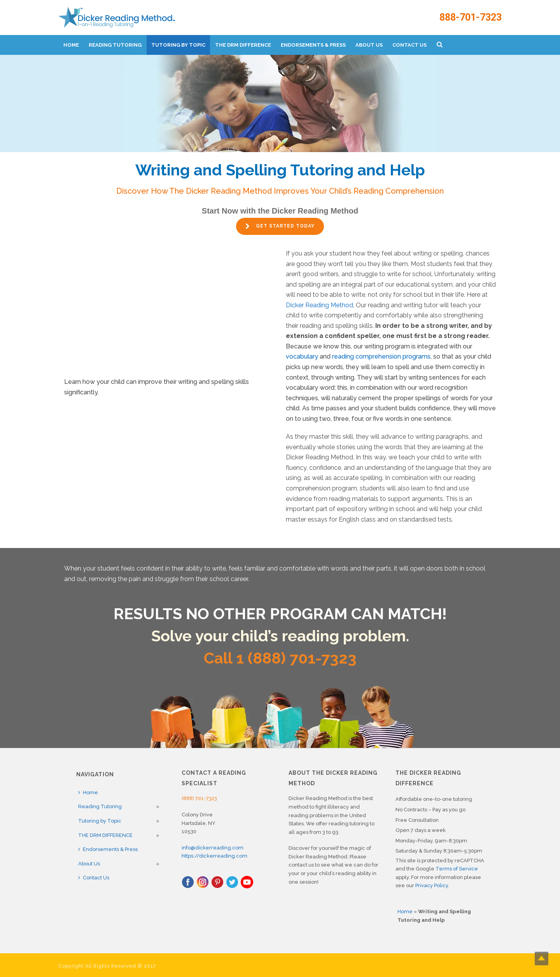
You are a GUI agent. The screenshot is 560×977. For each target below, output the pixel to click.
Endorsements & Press (313, 45)
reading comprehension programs (381, 356)
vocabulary (302, 356)
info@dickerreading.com (213, 848)
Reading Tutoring (115, 45)
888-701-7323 (471, 17)
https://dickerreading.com (214, 856)
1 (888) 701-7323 (296, 658)
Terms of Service (457, 869)
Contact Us (409, 45)
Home (71, 45)
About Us (369, 45)
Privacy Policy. (432, 885)
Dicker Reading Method (319, 305)
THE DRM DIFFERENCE (243, 45)
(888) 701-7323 (199, 798)
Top (542, 959)
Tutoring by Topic (178, 45)
